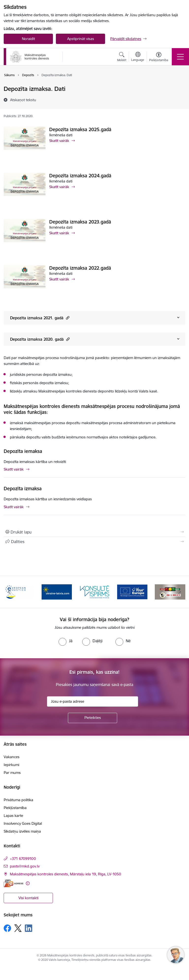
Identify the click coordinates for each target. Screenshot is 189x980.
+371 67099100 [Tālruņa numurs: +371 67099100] (23, 859)
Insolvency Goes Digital (23, 823)
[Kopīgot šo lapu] (94, 542)
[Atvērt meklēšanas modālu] (122, 57)
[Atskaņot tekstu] (23, 100)
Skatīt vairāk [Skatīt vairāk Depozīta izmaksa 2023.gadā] (59, 233)
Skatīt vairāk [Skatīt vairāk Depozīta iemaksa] (14, 469)
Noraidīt (28, 39)
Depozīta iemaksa (23, 451)
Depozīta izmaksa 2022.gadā (80, 268)
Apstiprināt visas (81, 39)
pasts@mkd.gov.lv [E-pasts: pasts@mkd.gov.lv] (25, 866)
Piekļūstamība (15, 808)
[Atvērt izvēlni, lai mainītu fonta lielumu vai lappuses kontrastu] (159, 57)
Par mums (12, 773)
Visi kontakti (28, 898)
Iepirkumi (11, 765)
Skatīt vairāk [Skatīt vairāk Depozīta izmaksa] (14, 507)
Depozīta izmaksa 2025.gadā (80, 129)
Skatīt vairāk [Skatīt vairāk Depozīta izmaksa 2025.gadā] (59, 141)
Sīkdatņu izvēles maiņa (22, 831)
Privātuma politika (18, 800)
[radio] (65, 641)
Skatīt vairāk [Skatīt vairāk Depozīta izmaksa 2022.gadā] (59, 279)
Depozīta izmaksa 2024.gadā (80, 176)
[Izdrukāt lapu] (94, 532)
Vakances (12, 757)
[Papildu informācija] (28, 883)
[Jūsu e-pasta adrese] (93, 701)
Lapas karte (13, 816)
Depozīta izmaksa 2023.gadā (80, 222)
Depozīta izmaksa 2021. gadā (40, 318)
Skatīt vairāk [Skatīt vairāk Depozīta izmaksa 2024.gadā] (59, 187)
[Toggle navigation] (180, 57)
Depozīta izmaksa (23, 489)
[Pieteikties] (93, 718)
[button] (67, 318)
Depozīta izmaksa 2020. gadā (40, 339)
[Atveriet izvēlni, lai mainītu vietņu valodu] (138, 57)
